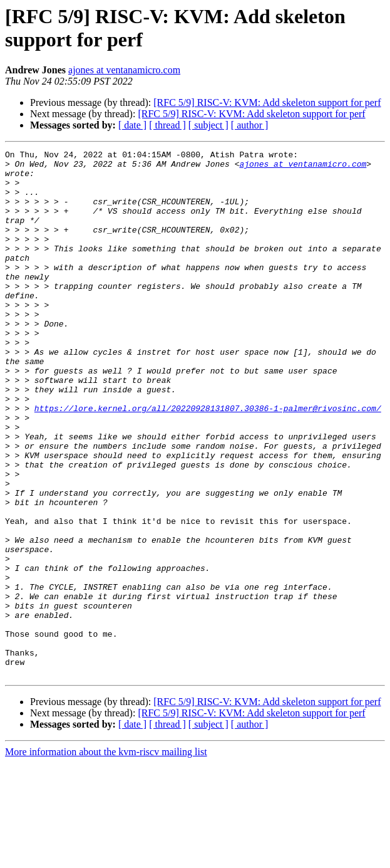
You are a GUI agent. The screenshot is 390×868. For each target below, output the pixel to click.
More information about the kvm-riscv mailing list (106, 857)
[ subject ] (208, 125)
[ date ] (132, 125)
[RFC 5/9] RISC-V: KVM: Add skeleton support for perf (267, 102)
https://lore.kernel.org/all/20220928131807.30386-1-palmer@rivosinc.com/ (208, 461)
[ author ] (250, 125)
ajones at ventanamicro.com (124, 70)
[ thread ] (167, 125)
